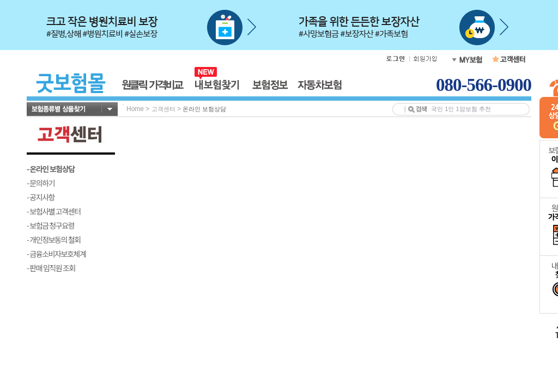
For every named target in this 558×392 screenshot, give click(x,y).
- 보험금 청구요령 (50, 225)
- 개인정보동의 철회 (54, 240)
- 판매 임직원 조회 (51, 268)
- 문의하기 (41, 183)
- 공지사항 (41, 197)
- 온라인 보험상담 (51, 169)
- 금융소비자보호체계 (56, 254)
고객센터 (163, 109)
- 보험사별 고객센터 (54, 211)
